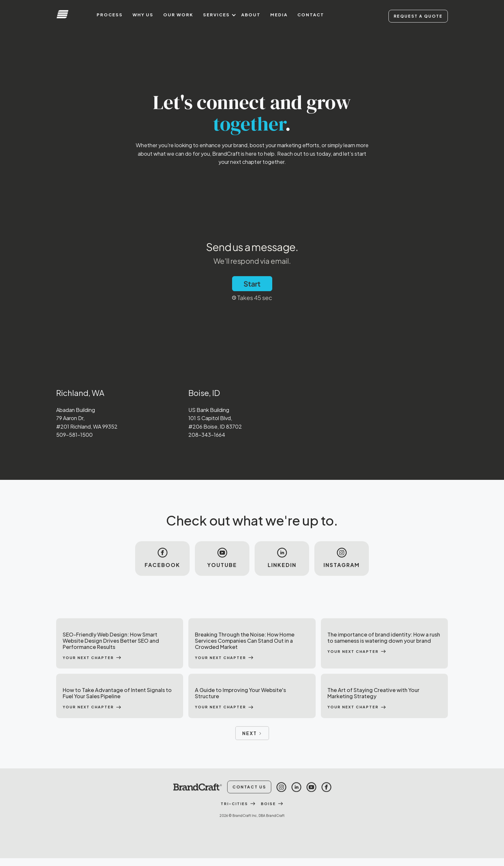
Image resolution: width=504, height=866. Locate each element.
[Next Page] (252, 733)
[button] (217, 15)
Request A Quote (418, 16)
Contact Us (249, 805)
